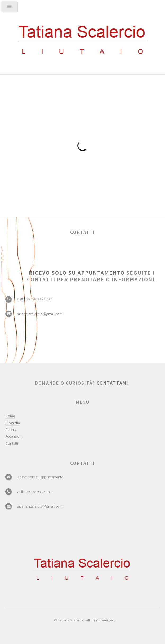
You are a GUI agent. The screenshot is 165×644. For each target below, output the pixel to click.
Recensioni (14, 436)
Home (10, 416)
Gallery (11, 430)
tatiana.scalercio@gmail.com (40, 314)
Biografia (13, 423)
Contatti (12, 443)
